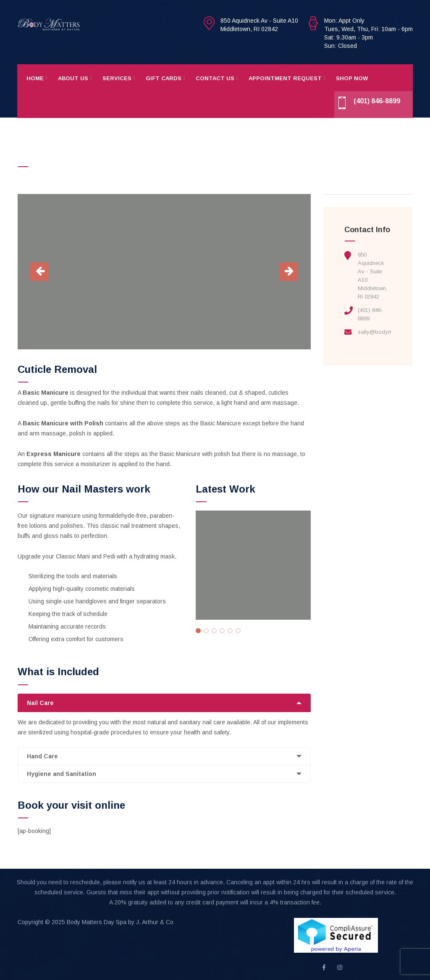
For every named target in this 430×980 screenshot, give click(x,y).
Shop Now (352, 78)
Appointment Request (285, 78)
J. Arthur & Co (155, 922)
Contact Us (215, 78)
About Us (73, 78)
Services (117, 78)
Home (35, 78)
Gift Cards (164, 78)
